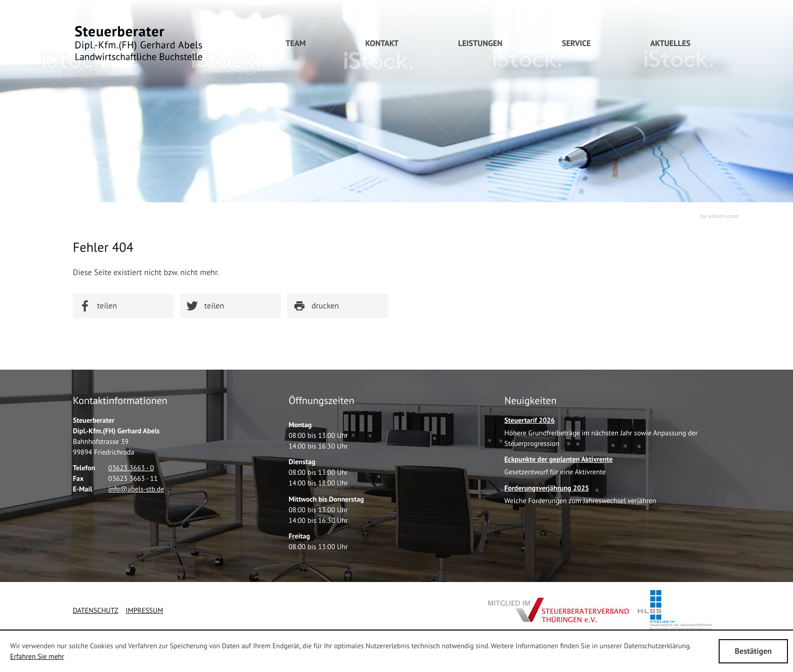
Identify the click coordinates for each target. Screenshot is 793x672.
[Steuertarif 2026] (612, 435)
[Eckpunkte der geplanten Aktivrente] (558, 468)
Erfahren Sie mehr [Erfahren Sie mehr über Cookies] (37, 656)
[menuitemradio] (296, 43)
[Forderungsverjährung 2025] (580, 497)
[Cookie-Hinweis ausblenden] (753, 651)
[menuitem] (382, 43)
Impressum (145, 610)
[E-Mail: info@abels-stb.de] (136, 489)
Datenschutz (96, 610)
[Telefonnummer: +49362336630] (131, 468)
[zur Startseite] (139, 43)
